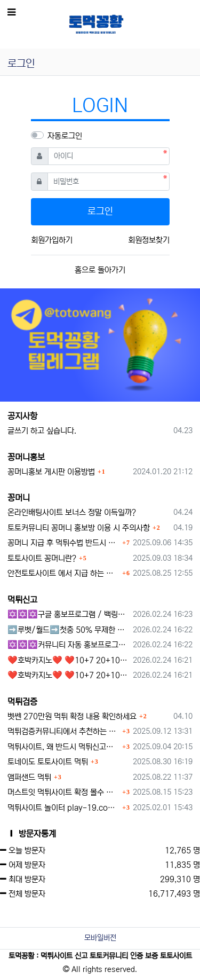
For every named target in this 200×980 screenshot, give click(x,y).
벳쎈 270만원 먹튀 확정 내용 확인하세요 (72, 716)
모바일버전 (100, 938)
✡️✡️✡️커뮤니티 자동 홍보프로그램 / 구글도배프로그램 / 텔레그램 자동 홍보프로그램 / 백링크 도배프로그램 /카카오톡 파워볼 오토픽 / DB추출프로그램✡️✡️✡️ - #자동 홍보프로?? (68, 645)
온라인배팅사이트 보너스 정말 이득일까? (72, 512)
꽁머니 (19, 498)
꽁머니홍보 (26, 457)
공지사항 (22, 416)
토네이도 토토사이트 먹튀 (48, 762)
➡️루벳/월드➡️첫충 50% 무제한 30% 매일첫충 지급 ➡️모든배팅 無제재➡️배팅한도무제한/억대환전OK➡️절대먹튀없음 (68, 630)
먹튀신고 (22, 600)
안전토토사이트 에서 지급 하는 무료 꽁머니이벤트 (63, 573)
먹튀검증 (22, 702)
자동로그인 (65, 136)
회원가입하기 (52, 240)
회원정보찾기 (149, 240)
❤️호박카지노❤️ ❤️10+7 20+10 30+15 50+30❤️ (68, 660)
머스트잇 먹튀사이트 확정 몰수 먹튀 (63, 792)
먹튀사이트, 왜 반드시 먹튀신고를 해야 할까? (63, 747)
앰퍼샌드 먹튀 (29, 777)
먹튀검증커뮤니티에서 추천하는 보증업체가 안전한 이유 (63, 731)
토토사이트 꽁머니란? (42, 558)
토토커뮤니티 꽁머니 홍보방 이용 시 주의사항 (79, 528)
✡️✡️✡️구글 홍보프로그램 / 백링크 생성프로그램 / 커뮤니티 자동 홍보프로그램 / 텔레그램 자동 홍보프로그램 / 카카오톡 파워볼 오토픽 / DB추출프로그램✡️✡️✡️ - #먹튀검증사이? (68, 614)
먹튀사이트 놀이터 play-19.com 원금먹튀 (63, 808)
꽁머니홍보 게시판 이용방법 (51, 472)
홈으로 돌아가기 (100, 270)
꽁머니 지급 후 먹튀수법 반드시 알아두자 (63, 543)
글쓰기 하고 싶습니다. (42, 431)
